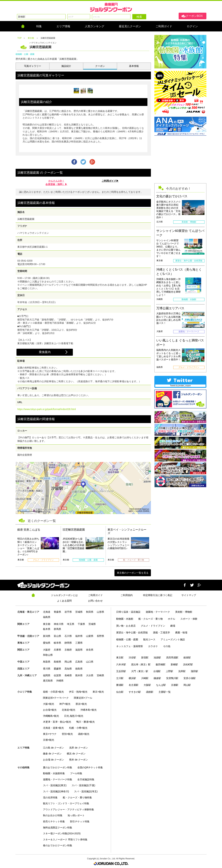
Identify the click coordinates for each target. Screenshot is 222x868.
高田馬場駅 (172, 658)
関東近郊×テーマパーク (56, 698)
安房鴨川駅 (172, 678)
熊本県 (79, 675)
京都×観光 (49, 740)
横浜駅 (132, 678)
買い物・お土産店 (126, 626)
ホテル (172, 619)
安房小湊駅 (190, 678)
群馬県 (57, 629)
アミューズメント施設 (173, 639)
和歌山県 (48, 655)
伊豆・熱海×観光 (78, 692)
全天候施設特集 (86, 779)
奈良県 (90, 650)
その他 (167, 646)
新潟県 (47, 636)
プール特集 (76, 773)
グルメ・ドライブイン (153, 626)
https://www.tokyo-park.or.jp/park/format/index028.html (47, 409)
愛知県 (47, 643)
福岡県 (47, 675)
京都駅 (175, 685)
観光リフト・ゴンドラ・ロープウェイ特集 (66, 803)
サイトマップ (189, 595)
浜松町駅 (188, 664)
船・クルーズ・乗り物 (151, 619)
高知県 (68, 669)
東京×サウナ (50, 734)
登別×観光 (67, 734)
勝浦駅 (120, 685)
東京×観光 (98, 692)
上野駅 (169, 671)
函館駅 (150, 692)
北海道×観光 (69, 710)
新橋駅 (174, 664)
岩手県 (68, 612)
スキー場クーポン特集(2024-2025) (62, 833)
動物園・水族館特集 (54, 773)
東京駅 (120, 658)
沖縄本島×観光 (88, 710)
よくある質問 (64, 601)
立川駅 (120, 678)
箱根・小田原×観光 (53, 692)
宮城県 (79, 612)
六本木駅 (121, 664)
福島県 (47, 617)
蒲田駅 (194, 671)
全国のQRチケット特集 (90, 767)
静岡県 (68, 643)
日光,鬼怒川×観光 (74, 716)
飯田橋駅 (161, 664)
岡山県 (68, 662)
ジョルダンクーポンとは (64, 595)
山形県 (100, 612)
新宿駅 (145, 658)
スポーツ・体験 (189, 619)
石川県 (68, 636)
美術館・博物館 (184, 612)
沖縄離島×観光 (51, 716)
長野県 (100, 636)
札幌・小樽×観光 (78, 728)
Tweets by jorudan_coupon (180, 386)
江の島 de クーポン (54, 748)
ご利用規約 (127, 595)
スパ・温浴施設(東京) (55, 785)
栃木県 (47, 629)
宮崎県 (100, 675)
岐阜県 (57, 643)
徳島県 (79, 669)
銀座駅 (187, 658)
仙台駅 (120, 692)
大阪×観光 (49, 704)
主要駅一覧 (165, 692)
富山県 (57, 636)
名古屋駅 (134, 685)
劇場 (173, 626)
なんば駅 (161, 685)
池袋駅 (157, 658)
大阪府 (47, 650)
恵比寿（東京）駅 (141, 664)
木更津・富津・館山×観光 (57, 722)
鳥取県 (47, 662)
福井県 (79, 636)
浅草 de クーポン (78, 748)
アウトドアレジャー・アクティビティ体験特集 (69, 809)
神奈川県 (59, 624)
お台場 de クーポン (54, 760)
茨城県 (92, 624)
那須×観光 (81, 704)
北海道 (47, 612)
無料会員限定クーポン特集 (58, 828)
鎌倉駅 (157, 678)
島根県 (57, 662)
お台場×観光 (50, 710)
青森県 (57, 612)
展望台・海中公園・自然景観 (132, 633)
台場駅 (157, 671)
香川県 (47, 669)
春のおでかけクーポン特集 (58, 845)
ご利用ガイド (95, 595)
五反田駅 (121, 671)
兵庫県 (57, 650)
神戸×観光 (65, 704)
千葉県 (81, 624)
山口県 (90, 662)
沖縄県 (60, 681)
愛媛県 (57, 669)
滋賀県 (79, 650)
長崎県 (68, 675)
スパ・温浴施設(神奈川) (56, 791)
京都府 (68, 650)
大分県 (90, 675)
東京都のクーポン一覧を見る (133, 573)
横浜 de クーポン (76, 754)
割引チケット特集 (80, 821)
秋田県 (90, 612)
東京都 (47, 624)
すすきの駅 (135, 692)
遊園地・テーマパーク (158, 612)
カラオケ (153, 646)
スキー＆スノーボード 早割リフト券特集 (65, 840)
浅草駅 (182, 671)
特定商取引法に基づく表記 (158, 595)
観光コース (149, 639)
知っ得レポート (76, 815)
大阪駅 (147, 685)
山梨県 (90, 636)
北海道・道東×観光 (53, 728)
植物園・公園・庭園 (127, 639)
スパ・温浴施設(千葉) (83, 785)
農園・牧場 (181, 633)
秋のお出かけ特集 (53, 815)
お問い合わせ (95, 601)
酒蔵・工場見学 (161, 633)
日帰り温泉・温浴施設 (128, 612)
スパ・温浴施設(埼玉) (86, 791)
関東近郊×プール (83, 698)
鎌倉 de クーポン (52, 754)
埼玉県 (71, 624)
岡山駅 (187, 685)
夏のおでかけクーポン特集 (58, 767)
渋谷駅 (132, 658)
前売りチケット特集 (54, 821)
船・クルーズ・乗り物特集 (77, 797)
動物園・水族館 (125, 619)
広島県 (79, 662)
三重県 (79, 643)
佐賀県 (57, 675)
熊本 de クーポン (78, 760)
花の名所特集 (50, 797)
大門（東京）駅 (140, 671)
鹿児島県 (48, 681)
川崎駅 (145, 678)
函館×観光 (84, 734)
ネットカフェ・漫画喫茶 (130, 646)
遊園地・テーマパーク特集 (58, 779)
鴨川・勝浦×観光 (86, 722)
